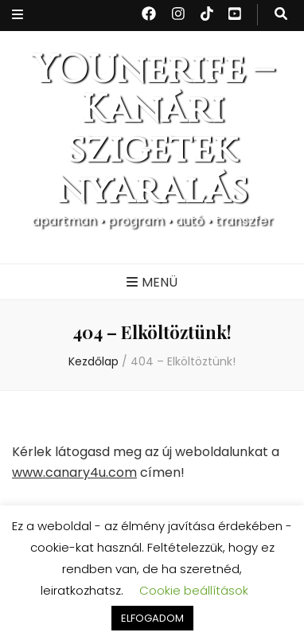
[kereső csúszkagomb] (281, 15)
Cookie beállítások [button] (194, 590)
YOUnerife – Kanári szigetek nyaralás (152, 131)
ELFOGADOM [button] (152, 618)
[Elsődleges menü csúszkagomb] (152, 283)
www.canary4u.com (74, 472)
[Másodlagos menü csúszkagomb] (18, 16)
